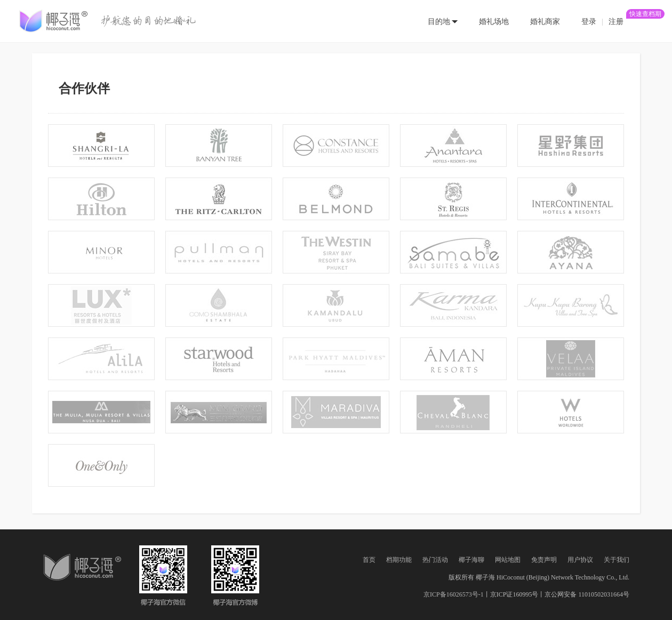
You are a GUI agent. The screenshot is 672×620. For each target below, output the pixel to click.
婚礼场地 (494, 22)
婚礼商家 (545, 22)
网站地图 (508, 560)
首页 (369, 560)
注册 (616, 18)
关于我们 (617, 560)
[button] (443, 21)
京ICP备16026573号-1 (454, 594)
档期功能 (399, 560)
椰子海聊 (471, 560)
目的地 (439, 22)
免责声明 (544, 560)
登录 (589, 22)
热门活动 (435, 560)
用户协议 (580, 560)
